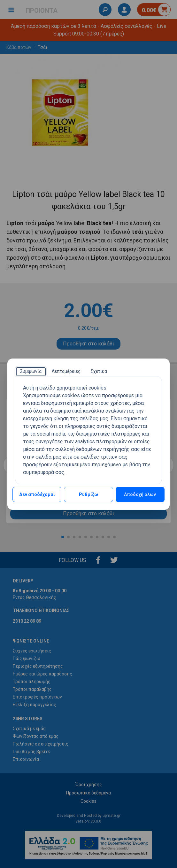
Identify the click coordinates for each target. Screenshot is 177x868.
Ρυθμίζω (88, 494)
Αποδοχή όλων (140, 494)
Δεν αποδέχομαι (37, 494)
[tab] (31, 371)
